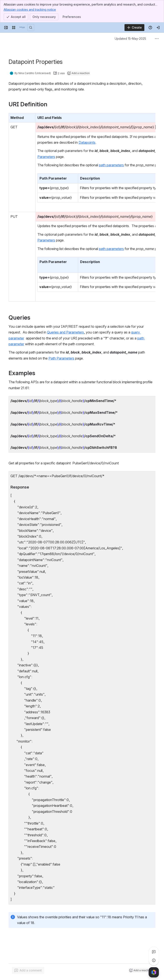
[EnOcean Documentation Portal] (22, 28)
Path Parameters (61, 358)
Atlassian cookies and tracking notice (30, 9)
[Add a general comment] (28, 970)
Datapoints (87, 142)
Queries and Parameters (65, 332)
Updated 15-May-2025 (130, 39)
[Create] (134, 28)
